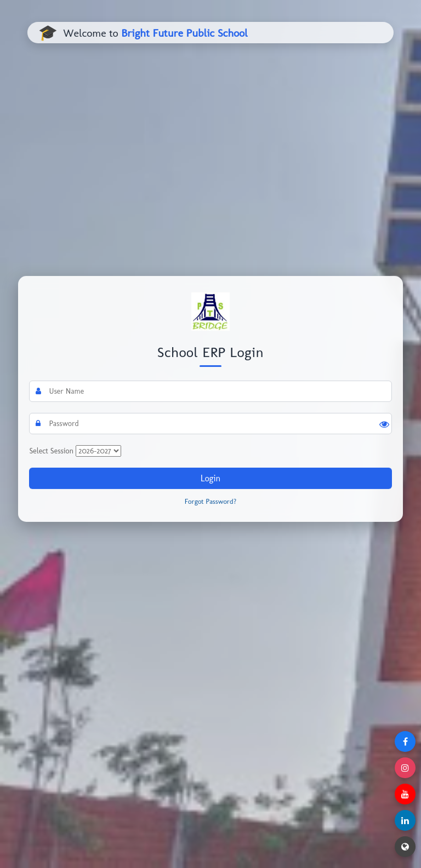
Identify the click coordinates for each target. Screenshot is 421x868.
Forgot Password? (211, 501)
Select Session (51, 451)
